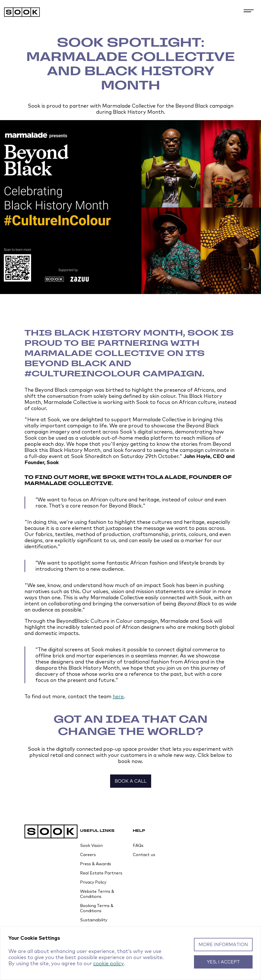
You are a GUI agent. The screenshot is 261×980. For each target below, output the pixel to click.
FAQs (138, 845)
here (118, 696)
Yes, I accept (223, 962)
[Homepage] (130, 13)
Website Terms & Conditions (97, 894)
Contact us (144, 855)
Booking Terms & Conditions (97, 908)
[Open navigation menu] (249, 12)
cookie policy (108, 963)
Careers (88, 855)
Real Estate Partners (101, 873)
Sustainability (94, 920)
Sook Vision (91, 845)
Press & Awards (96, 864)
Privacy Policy (93, 882)
